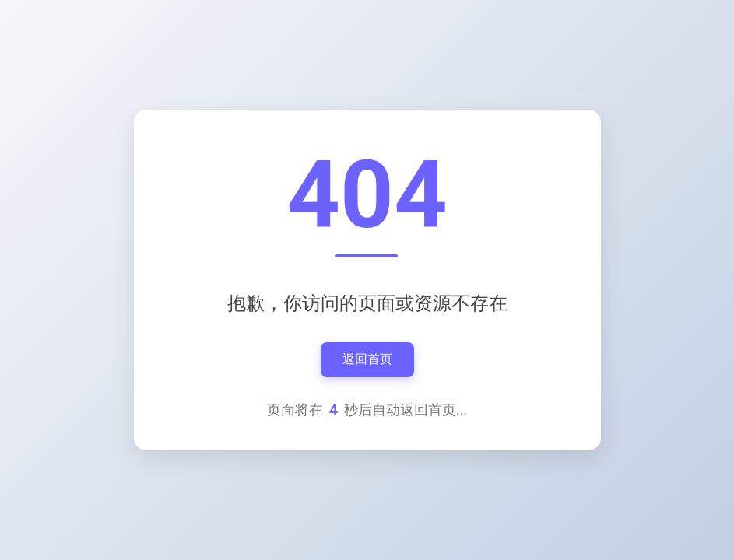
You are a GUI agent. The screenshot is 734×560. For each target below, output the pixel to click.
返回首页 (367, 359)
